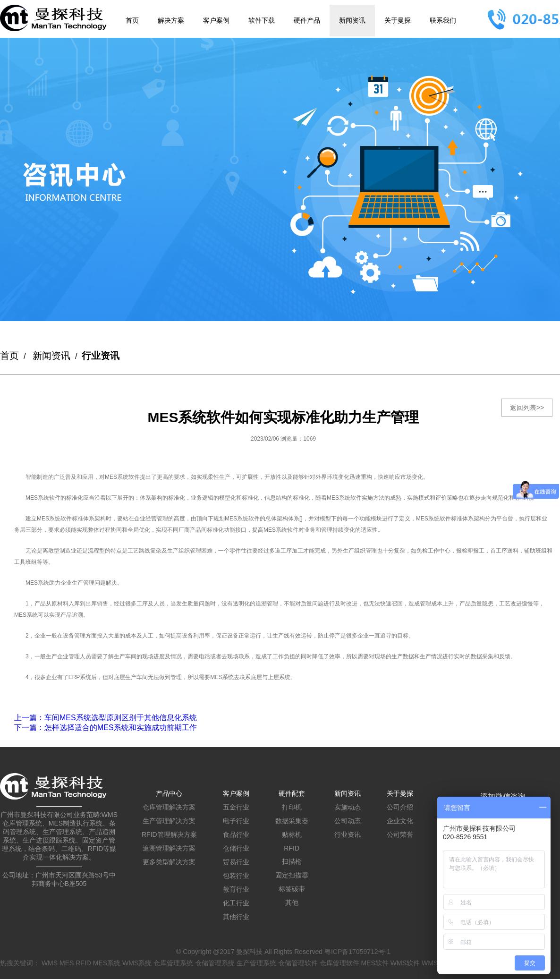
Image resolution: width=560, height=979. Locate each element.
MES (67, 963)
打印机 (292, 807)
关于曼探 (398, 20)
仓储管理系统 (215, 963)
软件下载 (262, 20)
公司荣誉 (400, 834)
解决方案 (171, 20)
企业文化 (400, 821)
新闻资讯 (352, 20)
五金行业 (236, 807)
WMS (50, 963)
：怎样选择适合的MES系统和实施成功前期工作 (106, 728)
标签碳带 (292, 889)
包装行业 (236, 876)
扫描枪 (292, 861)
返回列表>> (527, 408)
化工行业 (236, 903)
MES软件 (375, 963)
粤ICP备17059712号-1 (357, 952)
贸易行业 (236, 862)
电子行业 (236, 821)
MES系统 (107, 963)
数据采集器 (292, 821)
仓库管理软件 (339, 963)
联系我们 (443, 20)
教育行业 (236, 889)
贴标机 (292, 834)
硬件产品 (307, 20)
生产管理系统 (256, 963)
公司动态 (348, 821)
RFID (292, 848)
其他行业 (236, 917)
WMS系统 (137, 963)
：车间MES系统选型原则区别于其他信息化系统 (106, 718)
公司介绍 (400, 807)
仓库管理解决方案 (169, 807)
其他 (292, 902)
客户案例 (216, 20)
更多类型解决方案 (169, 862)
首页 (132, 20)
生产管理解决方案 (169, 821)
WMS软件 (405, 963)
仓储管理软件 (298, 963)
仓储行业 (236, 848)
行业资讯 (348, 834)
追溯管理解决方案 (169, 848)
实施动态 (348, 807)
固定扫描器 (292, 875)
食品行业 (236, 834)
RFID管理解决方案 (169, 834)
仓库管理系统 (173, 963)
